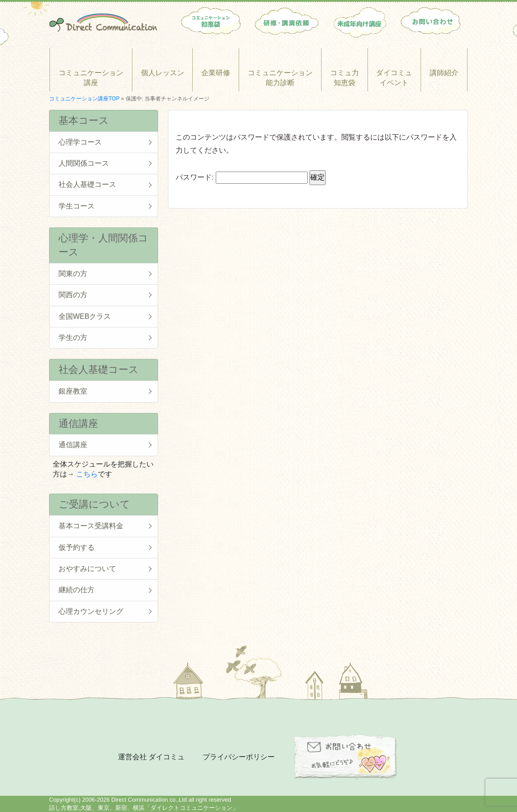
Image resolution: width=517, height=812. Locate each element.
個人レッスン (163, 73)
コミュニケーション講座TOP (84, 99)
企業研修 (216, 73)
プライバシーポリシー (239, 757)
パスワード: (242, 177)
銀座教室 (73, 391)
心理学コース (80, 142)
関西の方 (73, 295)
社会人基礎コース (87, 184)
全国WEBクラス (85, 316)
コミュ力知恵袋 (345, 78)
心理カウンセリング (91, 611)
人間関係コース (84, 163)
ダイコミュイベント (394, 78)
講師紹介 (444, 73)
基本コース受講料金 (91, 526)
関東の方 (73, 274)
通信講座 (73, 445)
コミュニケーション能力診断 (280, 78)
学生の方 (73, 338)
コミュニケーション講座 (91, 78)
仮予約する (77, 547)
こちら (87, 474)
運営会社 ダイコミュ (151, 757)
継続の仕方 (77, 590)
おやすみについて (87, 569)
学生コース (77, 206)
